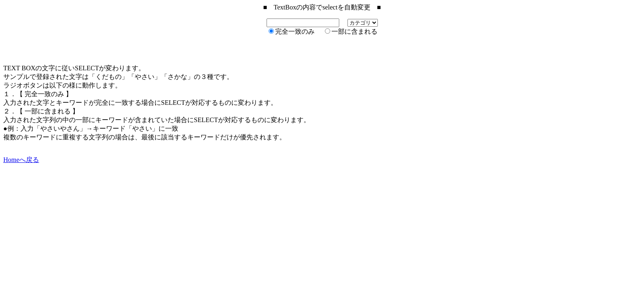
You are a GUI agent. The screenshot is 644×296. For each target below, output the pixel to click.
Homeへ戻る (21, 160)
